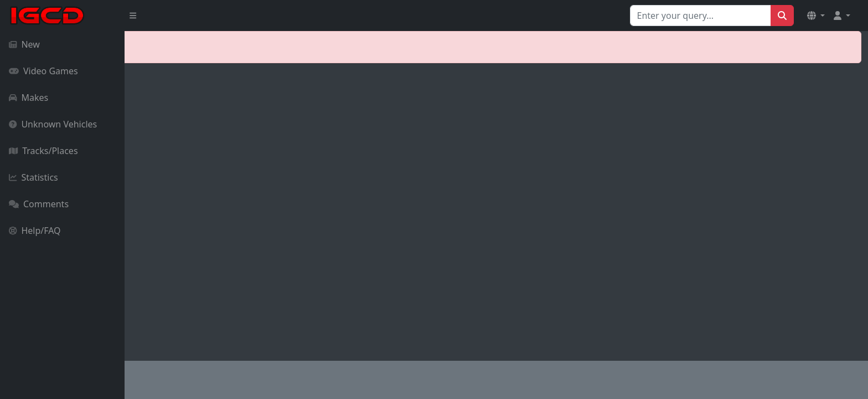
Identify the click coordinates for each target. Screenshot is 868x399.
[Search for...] (701, 16)
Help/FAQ (35, 231)
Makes (29, 98)
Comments (39, 204)
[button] (816, 16)
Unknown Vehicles (53, 124)
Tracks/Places (43, 151)
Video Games (43, 71)
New (24, 44)
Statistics (33, 177)
